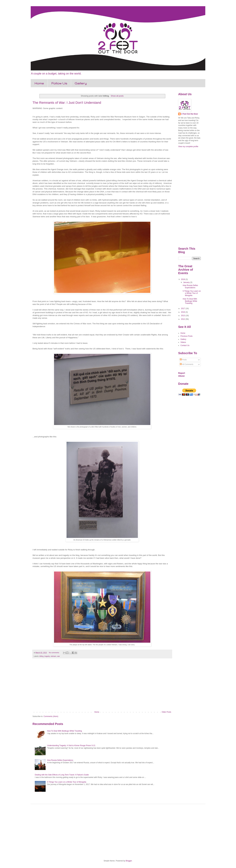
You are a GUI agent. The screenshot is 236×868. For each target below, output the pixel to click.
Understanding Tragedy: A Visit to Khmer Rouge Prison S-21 (71, 746)
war (58, 656)
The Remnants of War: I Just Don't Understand (67, 103)
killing (41, 656)
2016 (183, 312)
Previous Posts (186, 336)
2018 (183, 279)
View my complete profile (188, 147)
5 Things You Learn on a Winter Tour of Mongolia (67, 782)
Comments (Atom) (51, 716)
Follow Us (59, 83)
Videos (183, 342)
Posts (183, 360)
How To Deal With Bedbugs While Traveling (64, 731)
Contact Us (185, 345)
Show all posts (117, 96)
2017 (183, 308)
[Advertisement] (102, 686)
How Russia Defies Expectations (60, 760)
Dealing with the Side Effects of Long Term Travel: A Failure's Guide (62, 775)
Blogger (129, 861)
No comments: (54, 653)
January (187, 282)
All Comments (187, 364)
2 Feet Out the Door (190, 114)
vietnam (53, 656)
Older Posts (166, 712)
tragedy (47, 656)
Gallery (81, 83)
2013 (183, 316)
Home (39, 83)
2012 (183, 319)
